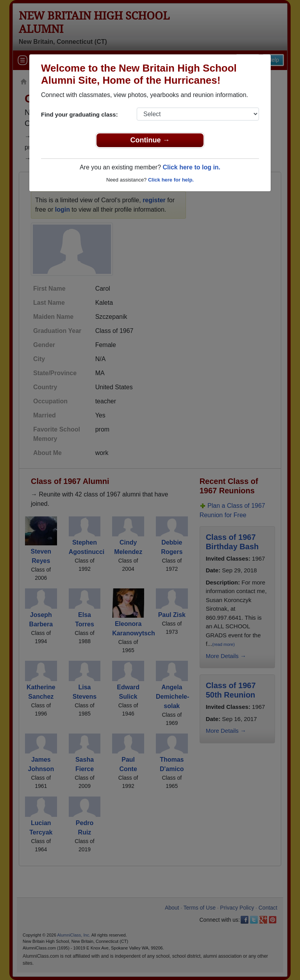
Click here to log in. (191, 167)
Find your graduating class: (79, 114)
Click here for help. (171, 180)
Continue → (150, 140)
